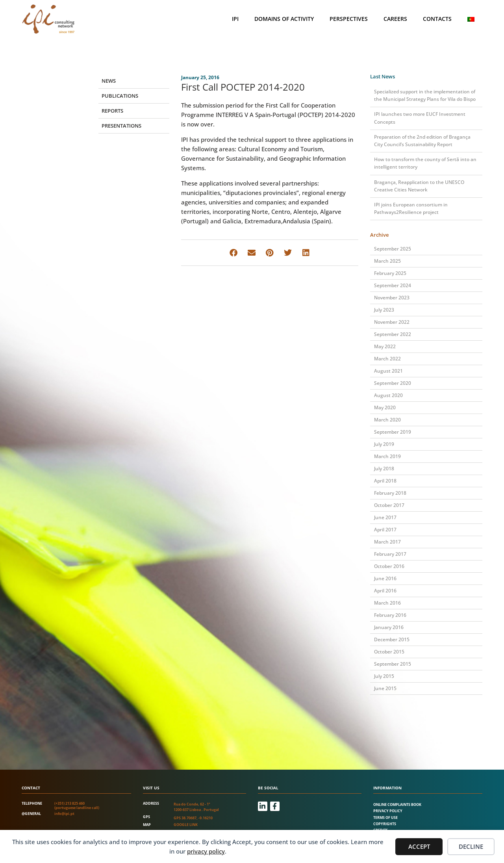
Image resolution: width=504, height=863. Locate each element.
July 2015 (384, 676)
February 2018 (390, 493)
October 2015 (389, 652)
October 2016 (389, 566)
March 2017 (387, 542)
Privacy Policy (388, 811)
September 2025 (393, 249)
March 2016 (387, 603)
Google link (186, 825)
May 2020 (385, 407)
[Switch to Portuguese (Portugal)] (471, 19)
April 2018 (385, 481)
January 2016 (389, 627)
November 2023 (392, 298)
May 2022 (385, 346)
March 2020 (387, 420)
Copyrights (385, 824)
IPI (235, 19)
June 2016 (385, 578)
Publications (120, 96)
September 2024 (393, 285)
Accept (419, 846)
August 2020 (388, 395)
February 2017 (390, 554)
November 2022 (392, 322)
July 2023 (384, 310)
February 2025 (390, 273)
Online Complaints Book (397, 805)
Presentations (121, 126)
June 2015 (385, 688)
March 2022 (387, 359)
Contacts (437, 19)
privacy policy (206, 851)
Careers (395, 19)
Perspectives (349, 19)
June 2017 (385, 517)
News (109, 81)
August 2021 (388, 371)
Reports (112, 111)
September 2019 (393, 432)
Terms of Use (385, 818)
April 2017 (385, 530)
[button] (233, 253)
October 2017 (389, 505)
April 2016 (385, 591)
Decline (471, 846)
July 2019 (384, 444)
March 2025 (387, 261)
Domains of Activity (284, 19)
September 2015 (393, 664)
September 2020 (393, 383)
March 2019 (387, 456)
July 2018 (384, 469)
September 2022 (393, 334)
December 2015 (392, 639)
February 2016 (390, 615)
